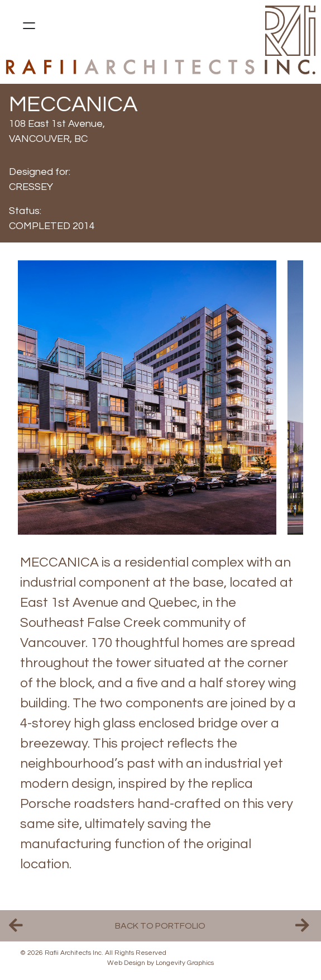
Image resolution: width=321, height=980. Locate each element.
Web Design (126, 963)
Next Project (304, 926)
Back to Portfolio (160, 926)
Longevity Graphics (185, 963)
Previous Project (17, 926)
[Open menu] (29, 26)
